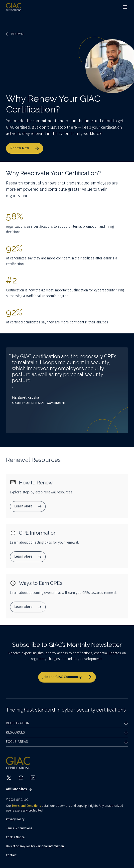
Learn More (28, 507)
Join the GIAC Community (67, 677)
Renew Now (25, 148)
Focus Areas (67, 742)
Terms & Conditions (19, 828)
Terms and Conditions (26, 806)
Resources (67, 732)
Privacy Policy (15, 819)
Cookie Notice (15, 837)
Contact (11, 855)
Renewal (15, 34)
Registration (67, 723)
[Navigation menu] (125, 7)
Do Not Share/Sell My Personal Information (35, 846)
